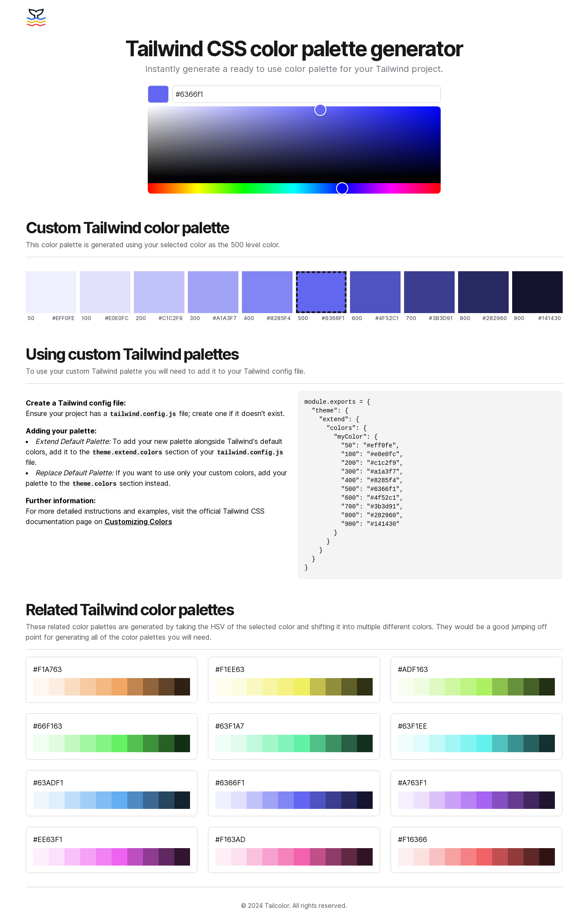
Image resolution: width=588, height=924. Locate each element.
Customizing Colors (138, 522)
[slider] (294, 142)
